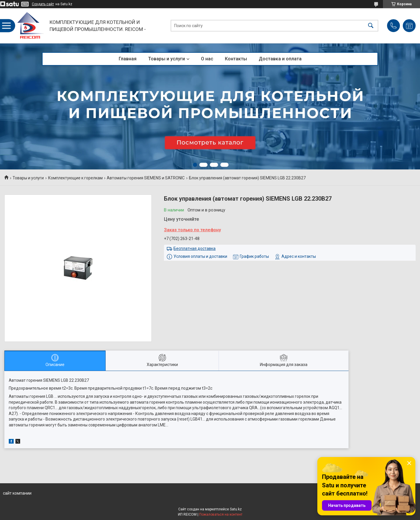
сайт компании (17, 493)
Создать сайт (43, 4)
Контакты (236, 59)
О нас (207, 59)
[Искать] (371, 26)
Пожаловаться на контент (221, 514)
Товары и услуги (167, 59)
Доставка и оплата (280, 59)
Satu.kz (236, 509)
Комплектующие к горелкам (75, 178)
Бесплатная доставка (195, 248)
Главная (128, 59)
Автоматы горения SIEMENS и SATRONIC (146, 178)
